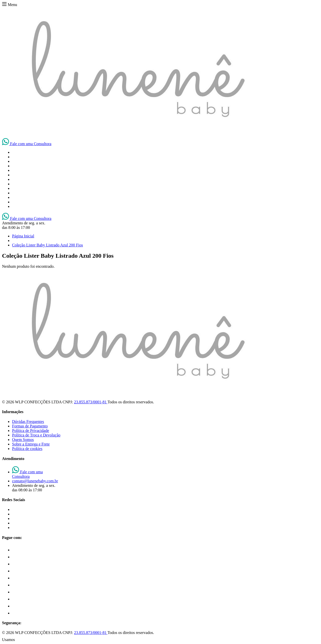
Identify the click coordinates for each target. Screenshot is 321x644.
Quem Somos (23, 440)
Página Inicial (23, 236)
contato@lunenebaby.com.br (35, 481)
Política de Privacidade (31, 431)
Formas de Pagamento (30, 426)
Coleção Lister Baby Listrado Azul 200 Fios (48, 245)
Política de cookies (27, 449)
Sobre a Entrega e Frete (31, 444)
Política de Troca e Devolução (36, 435)
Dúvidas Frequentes (28, 422)
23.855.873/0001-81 (91, 402)
